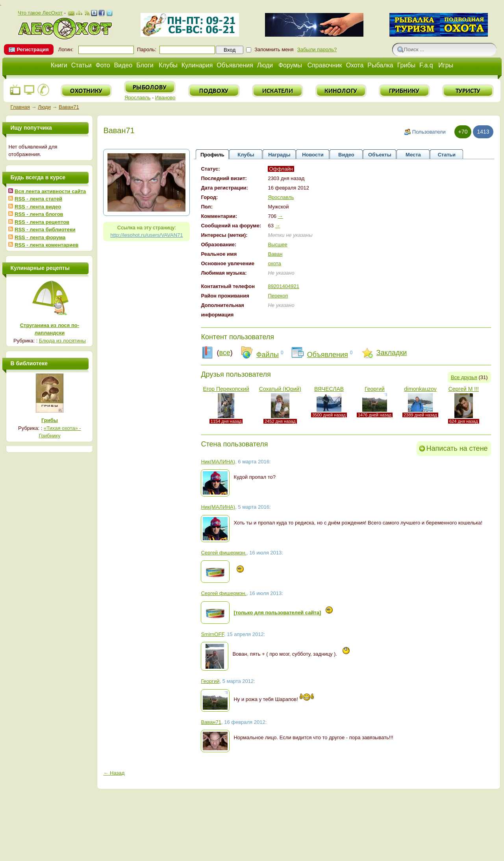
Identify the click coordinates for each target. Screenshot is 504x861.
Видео (123, 65)
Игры (446, 65)
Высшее (277, 245)
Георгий (375, 389)
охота (274, 263)
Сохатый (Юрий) (280, 389)
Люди (265, 65)
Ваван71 (69, 107)
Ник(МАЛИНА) (218, 462)
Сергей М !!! (464, 389)
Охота (355, 65)
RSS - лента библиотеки (45, 230)
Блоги (145, 65)
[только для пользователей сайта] (277, 613)
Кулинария (197, 65)
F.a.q (426, 65)
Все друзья (464, 377)
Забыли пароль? (317, 49)
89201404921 (283, 286)
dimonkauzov (420, 389)
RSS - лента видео (38, 207)
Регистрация (32, 49)
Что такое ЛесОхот (40, 13)
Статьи (82, 65)
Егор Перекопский (226, 389)
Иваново (165, 98)
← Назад (114, 773)
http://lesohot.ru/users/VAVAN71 (146, 235)
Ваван (275, 254)
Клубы (168, 65)
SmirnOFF (212, 634)
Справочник (325, 65)
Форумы (290, 65)
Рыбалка (380, 65)
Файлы (268, 355)
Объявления (235, 65)
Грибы (406, 65)
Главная (20, 107)
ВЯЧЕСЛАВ (329, 389)
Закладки (392, 353)
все (224, 353)
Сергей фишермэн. (224, 553)
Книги (59, 65)
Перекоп (278, 296)
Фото (103, 65)
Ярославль (137, 98)
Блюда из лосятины (62, 341)
